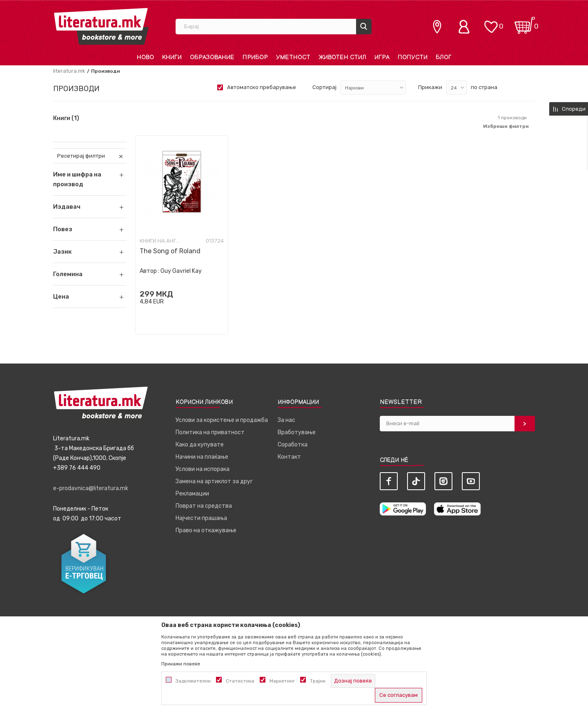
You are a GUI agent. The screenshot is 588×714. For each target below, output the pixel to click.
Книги (66, 118)
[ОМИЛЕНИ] (491, 23)
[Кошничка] (525, 23)
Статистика (240, 681)
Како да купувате (200, 445)
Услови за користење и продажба (222, 420)
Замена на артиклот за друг (214, 481)
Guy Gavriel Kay (181, 271)
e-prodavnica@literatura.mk (91, 488)
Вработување (297, 432)
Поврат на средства (204, 506)
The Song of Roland (170, 251)
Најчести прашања (201, 518)
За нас (286, 420)
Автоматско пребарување (262, 87)
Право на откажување (206, 530)
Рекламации (192, 494)
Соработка (293, 445)
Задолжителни (193, 681)
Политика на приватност (210, 432)
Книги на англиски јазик (160, 241)
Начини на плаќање (202, 457)
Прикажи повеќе (181, 664)
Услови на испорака (203, 469)
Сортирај (324, 87)
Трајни (318, 681)
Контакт (289, 457)
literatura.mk (69, 71)
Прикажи (430, 87)
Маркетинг (282, 681)
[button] (90, 207)
